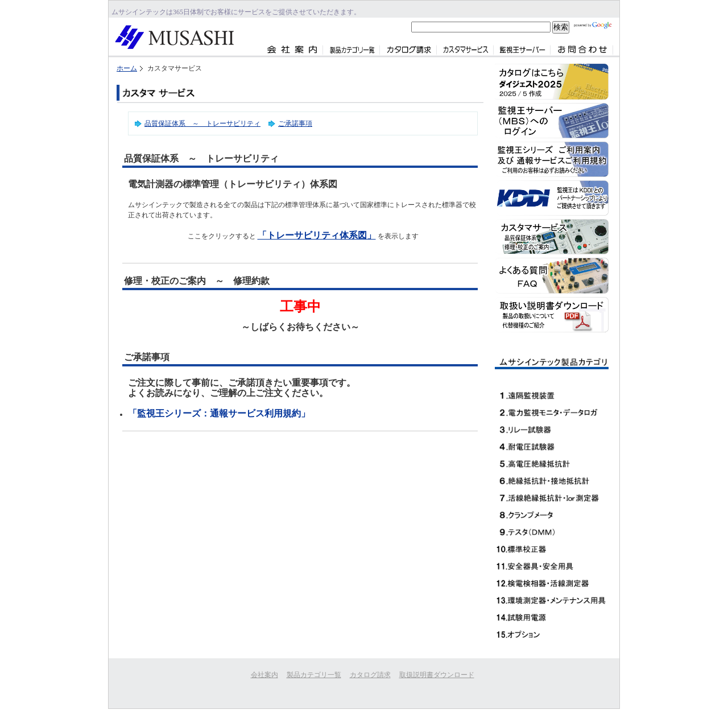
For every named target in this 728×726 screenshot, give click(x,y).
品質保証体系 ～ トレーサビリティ (202, 123)
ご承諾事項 (295, 123)
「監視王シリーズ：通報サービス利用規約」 (219, 413)
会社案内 (264, 675)
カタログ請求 (370, 675)
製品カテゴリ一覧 (314, 675)
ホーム (127, 68)
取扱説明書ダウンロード (437, 675)
